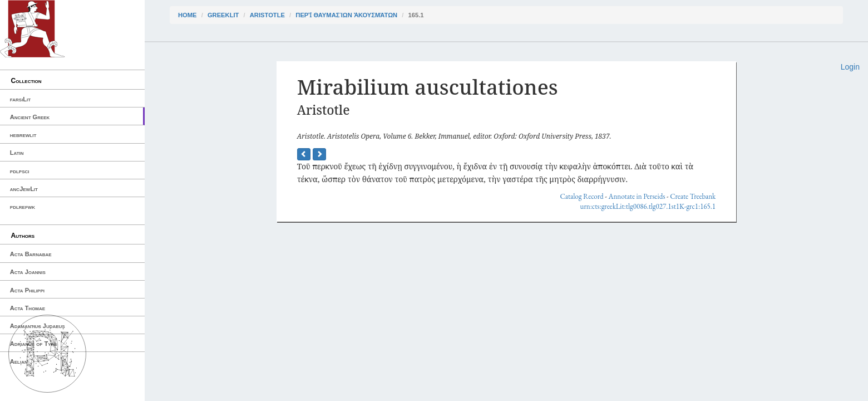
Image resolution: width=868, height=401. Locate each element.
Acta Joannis (28, 272)
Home (188, 15)
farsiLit (20, 99)
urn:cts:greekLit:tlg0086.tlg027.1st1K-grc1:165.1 (648, 206)
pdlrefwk (23, 207)
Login (850, 67)
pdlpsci (20, 171)
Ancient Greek (30, 117)
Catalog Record (582, 196)
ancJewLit (24, 189)
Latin (17, 153)
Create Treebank (693, 196)
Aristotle (267, 15)
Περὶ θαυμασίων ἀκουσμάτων (346, 15)
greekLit (223, 15)
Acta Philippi (27, 290)
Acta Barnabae (31, 254)
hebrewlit (23, 135)
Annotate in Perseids (637, 196)
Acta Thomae (28, 308)
